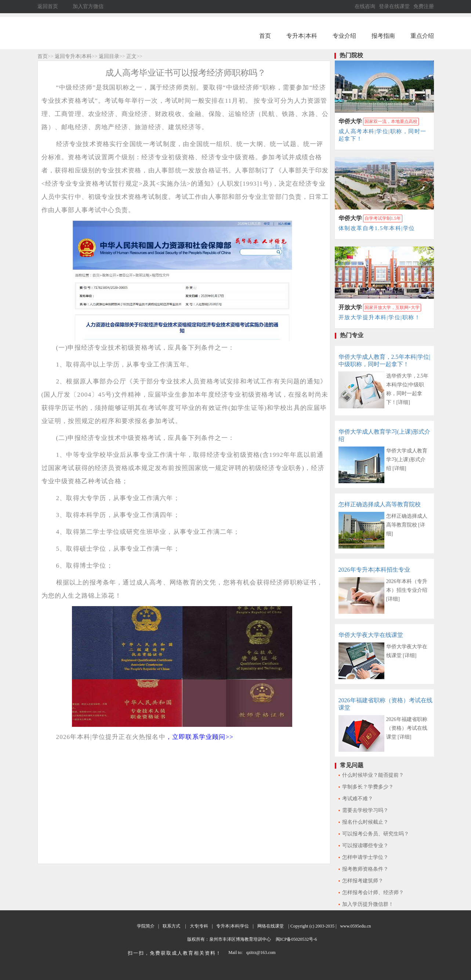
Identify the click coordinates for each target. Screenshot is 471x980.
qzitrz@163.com (261, 952)
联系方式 (171, 926)
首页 (265, 36)
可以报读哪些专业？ (365, 846)
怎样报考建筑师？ (363, 881)
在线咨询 (365, 6)
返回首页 (48, 6)
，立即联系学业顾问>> (200, 737)
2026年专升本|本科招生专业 (374, 570)
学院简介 (146, 926)
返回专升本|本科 (73, 56)
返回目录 (109, 56)
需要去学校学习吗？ (365, 810)
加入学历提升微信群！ (368, 904)
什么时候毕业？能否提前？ (373, 775)
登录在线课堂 (394, 6)
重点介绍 (422, 36)
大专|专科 (199, 926)
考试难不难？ (358, 799)
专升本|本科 (302, 36)
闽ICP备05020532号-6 (296, 939)
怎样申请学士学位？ (365, 857)
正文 (131, 56)
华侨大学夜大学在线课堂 (371, 635)
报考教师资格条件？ (365, 869)
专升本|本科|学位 (233, 926)
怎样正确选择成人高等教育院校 (380, 504)
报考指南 (383, 36)
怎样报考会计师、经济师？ (373, 892)
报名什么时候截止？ (365, 822)
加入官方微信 (88, 6)
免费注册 (424, 6)
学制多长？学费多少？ (368, 787)
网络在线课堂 (271, 926)
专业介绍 (344, 36)
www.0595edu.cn (355, 926)
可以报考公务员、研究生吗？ (376, 834)
